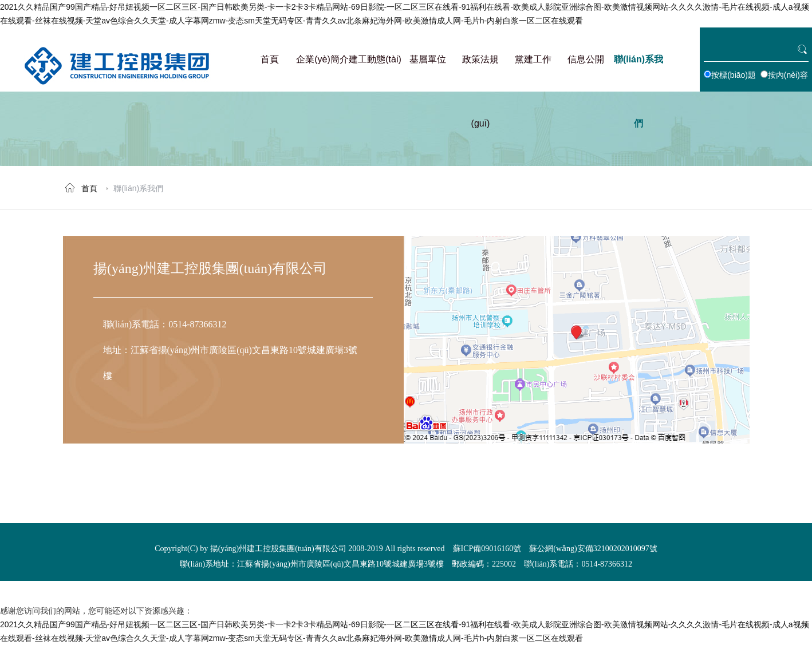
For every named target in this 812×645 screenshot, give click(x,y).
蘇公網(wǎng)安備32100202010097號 (593, 549)
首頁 (89, 188)
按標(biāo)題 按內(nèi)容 (756, 75)
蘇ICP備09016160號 (487, 549)
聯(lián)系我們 (138, 188)
